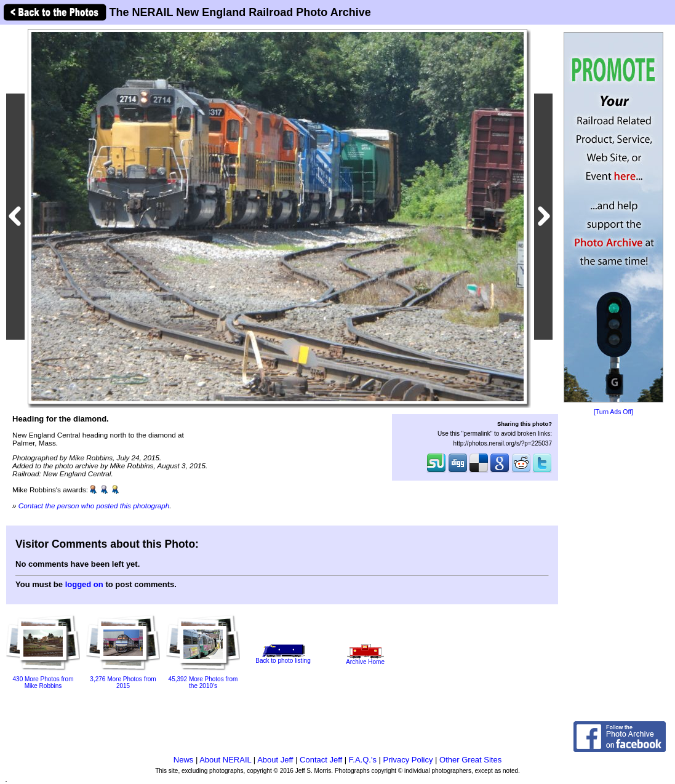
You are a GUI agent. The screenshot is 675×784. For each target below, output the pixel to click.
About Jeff (275, 760)
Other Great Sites (470, 760)
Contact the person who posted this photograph (94, 506)
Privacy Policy (408, 760)
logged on (84, 584)
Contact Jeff (321, 760)
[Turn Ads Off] (613, 412)
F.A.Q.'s (363, 760)
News (184, 760)
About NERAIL (225, 760)
